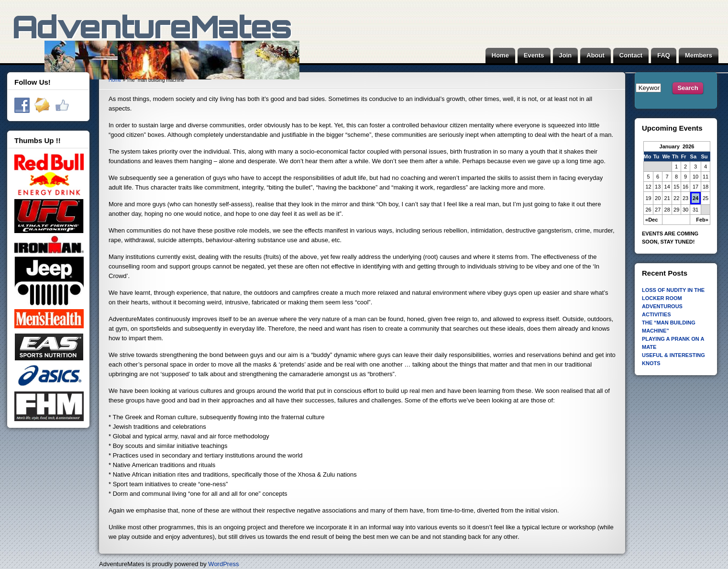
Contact (631, 55)
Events (534, 55)
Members (699, 55)
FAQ (664, 55)
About (596, 55)
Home (500, 55)
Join (566, 55)
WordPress (223, 564)
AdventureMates (156, 50)
